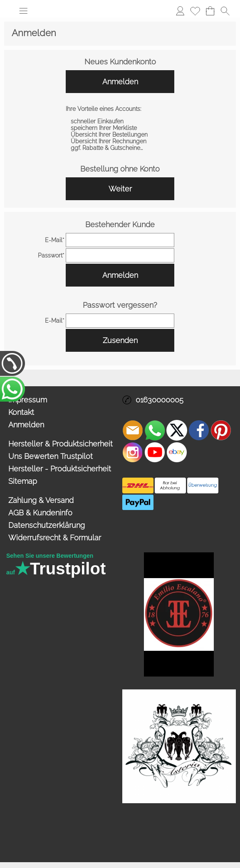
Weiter (120, 189)
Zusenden (120, 340)
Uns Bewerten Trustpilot (51, 456)
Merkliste (195, 11)
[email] (120, 240)
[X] (177, 430)
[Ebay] (177, 452)
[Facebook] (199, 430)
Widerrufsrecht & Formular (55, 538)
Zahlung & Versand (41, 500)
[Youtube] (155, 452)
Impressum (28, 400)
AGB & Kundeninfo (40, 513)
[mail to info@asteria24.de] (133, 430)
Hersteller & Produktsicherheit (61, 444)
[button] (23, 11)
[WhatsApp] (155, 430)
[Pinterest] (221, 430)
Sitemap (23, 481)
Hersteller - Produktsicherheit (60, 469)
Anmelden (180, 11)
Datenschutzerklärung (47, 525)
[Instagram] (133, 452)
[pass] (120, 255)
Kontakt (21, 412)
